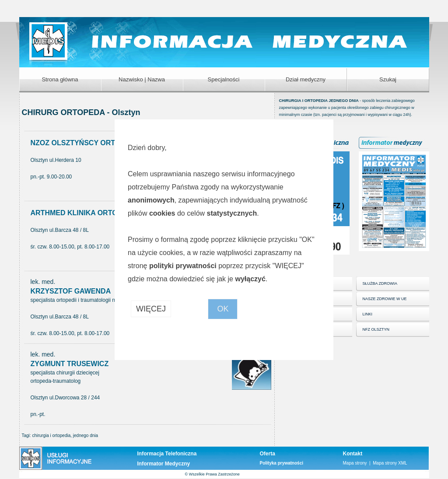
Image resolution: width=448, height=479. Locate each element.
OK (223, 309)
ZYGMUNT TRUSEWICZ (70, 364)
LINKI (368, 314)
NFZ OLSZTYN (376, 329)
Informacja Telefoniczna (167, 454)
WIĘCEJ (151, 309)
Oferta (268, 454)
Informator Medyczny (164, 464)
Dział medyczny (306, 79)
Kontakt (353, 454)
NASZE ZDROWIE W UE (385, 299)
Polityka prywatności (282, 463)
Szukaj (388, 79)
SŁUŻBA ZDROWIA (380, 283)
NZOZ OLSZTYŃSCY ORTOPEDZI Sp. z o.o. (102, 143)
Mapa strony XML (390, 463)
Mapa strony (355, 463)
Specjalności (224, 79)
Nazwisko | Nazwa (142, 79)
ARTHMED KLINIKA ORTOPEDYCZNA (93, 213)
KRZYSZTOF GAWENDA (71, 291)
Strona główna (60, 79)
